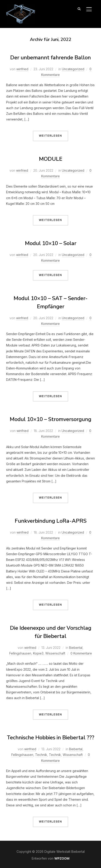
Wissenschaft (55, 653)
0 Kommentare (81, 653)
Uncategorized (73, 69)
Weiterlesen (50, 136)
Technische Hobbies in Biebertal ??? (50, 738)
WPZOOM (62, 858)
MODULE (51, 159)
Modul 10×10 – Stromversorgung (50, 419)
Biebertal (76, 648)
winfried (22, 69)
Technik (41, 755)
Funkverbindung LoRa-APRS (51, 521)
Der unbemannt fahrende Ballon (50, 58)
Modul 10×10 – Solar (51, 243)
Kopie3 (38, 653)
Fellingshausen (20, 653)
